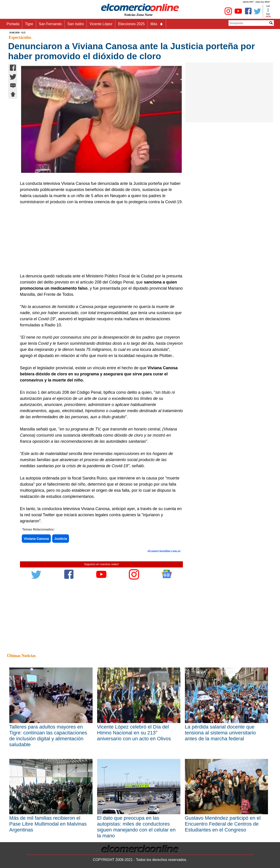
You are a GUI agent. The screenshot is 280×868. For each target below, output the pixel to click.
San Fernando (50, 24)
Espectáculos (20, 37)
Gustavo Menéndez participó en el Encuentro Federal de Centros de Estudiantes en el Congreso (223, 824)
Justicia (61, 539)
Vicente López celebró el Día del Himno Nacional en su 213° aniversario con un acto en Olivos (134, 733)
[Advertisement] (99, 239)
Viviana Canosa (36, 539)
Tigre (29, 24)
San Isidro (76, 24)
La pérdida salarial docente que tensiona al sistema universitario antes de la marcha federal (220, 733)
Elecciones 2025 (131, 24)
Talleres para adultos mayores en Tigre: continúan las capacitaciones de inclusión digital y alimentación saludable (48, 736)
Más (157, 24)
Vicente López (101, 24)
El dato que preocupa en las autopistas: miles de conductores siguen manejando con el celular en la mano (136, 827)
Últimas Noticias (21, 656)
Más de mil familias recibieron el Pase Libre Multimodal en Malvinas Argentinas (48, 824)
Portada (13, 24)
